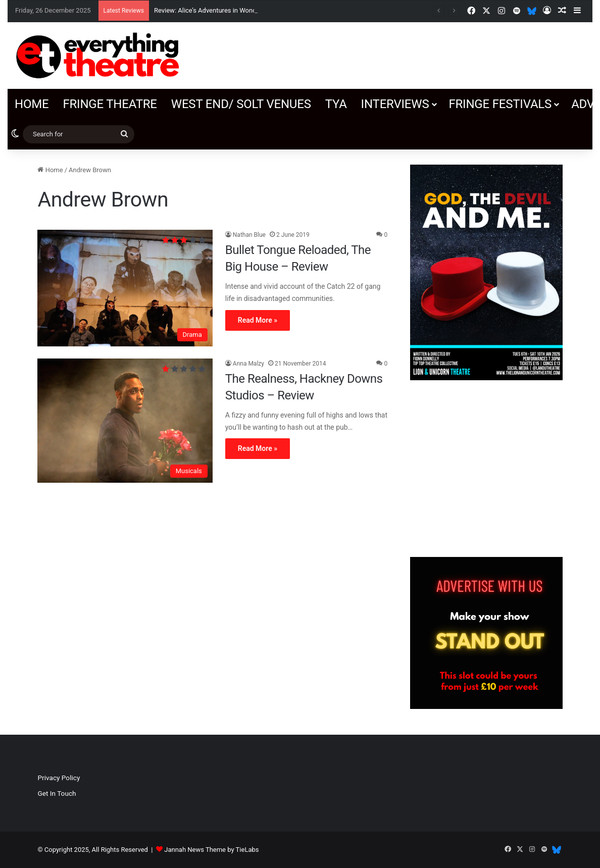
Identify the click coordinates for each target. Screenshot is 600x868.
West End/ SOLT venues (241, 104)
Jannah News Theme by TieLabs (211, 850)
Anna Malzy (248, 364)
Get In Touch (57, 793)
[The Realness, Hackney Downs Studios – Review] (125, 421)
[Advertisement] (486, 469)
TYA (336, 104)
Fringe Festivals (500, 104)
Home (32, 104)
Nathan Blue (249, 235)
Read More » (258, 320)
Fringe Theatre (110, 104)
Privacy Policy (59, 778)
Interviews (395, 104)
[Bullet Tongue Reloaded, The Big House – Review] (125, 288)
